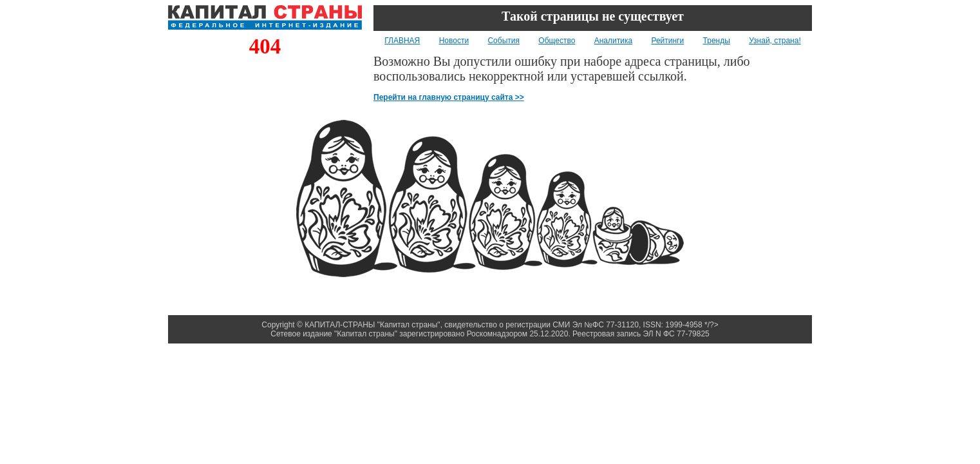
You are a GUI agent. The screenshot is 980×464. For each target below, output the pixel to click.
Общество (557, 41)
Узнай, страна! (775, 41)
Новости (454, 41)
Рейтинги (667, 41)
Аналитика (613, 41)
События (504, 41)
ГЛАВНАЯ (402, 41)
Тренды (717, 41)
